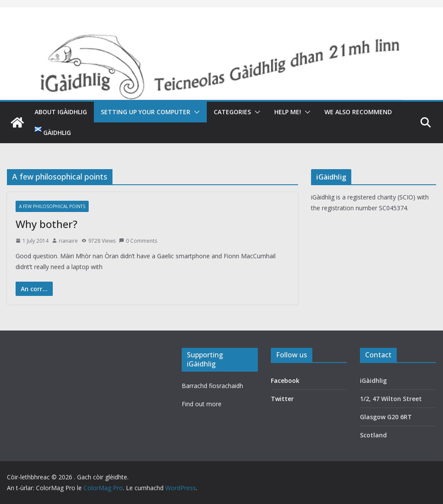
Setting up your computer (146, 112)
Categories (232, 112)
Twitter (282, 399)
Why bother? (47, 224)
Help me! (288, 112)
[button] (195, 112)
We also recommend (358, 112)
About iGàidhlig (61, 112)
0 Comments (138, 241)
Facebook (285, 380)
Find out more (202, 404)
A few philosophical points (52, 206)
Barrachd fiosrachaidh (212, 386)
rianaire (68, 241)
